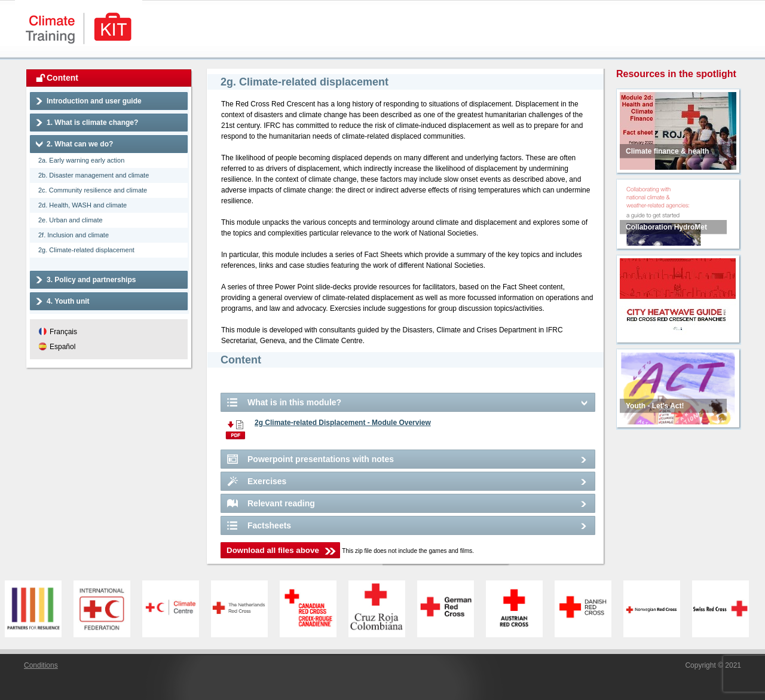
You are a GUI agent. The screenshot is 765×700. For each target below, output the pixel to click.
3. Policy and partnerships (91, 280)
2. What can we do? (80, 144)
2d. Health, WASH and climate (82, 205)
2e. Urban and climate (71, 220)
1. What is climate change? (92, 123)
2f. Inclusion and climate (74, 235)
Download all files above (273, 550)
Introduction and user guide (94, 101)
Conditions (41, 665)
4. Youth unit (68, 301)
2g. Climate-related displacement (86, 250)
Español (62, 347)
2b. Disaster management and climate (94, 175)
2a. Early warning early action (81, 160)
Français (63, 332)
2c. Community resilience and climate (93, 190)
